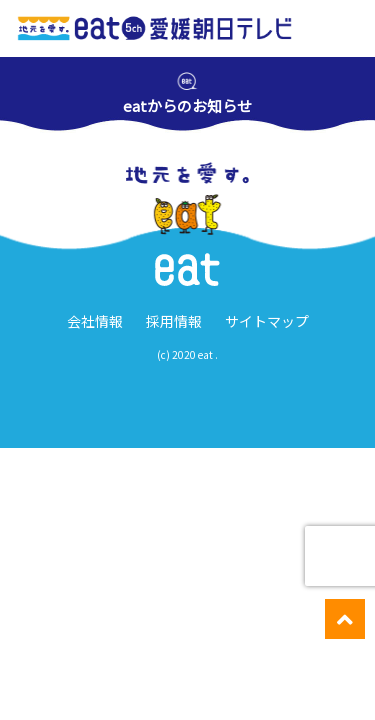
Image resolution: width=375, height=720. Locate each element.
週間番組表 (231, 699)
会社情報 (95, 321)
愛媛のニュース (45, 699)
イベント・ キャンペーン (139, 700)
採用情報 (174, 321)
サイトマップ (267, 321)
